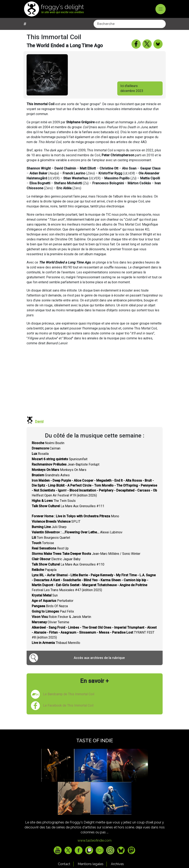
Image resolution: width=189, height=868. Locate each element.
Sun (45, 602)
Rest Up (50, 555)
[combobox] (60, 30)
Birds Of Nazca (50, 612)
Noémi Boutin (48, 449)
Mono (75, 522)
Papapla (44, 576)
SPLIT (56, 528)
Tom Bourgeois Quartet (51, 544)
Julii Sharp (49, 533)
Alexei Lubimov (77, 538)
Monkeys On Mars (59, 476)
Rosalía (40, 460)
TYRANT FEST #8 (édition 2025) (94, 639)
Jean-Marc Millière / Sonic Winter (86, 560)
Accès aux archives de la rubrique (99, 664)
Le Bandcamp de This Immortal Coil (69, 700)
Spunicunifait (60, 465)
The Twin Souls (54, 507)
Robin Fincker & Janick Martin (61, 623)
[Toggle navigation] (161, 9)
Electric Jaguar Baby (56, 565)
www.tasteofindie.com (94, 847)
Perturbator (53, 607)
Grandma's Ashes (51, 481)
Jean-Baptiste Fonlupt (66, 471)
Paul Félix (53, 618)
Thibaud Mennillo (56, 649)
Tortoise (43, 549)
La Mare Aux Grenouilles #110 (68, 571)
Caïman (46, 455)
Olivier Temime (50, 628)
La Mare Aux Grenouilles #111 (68, 512)
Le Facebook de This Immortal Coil (68, 712)
